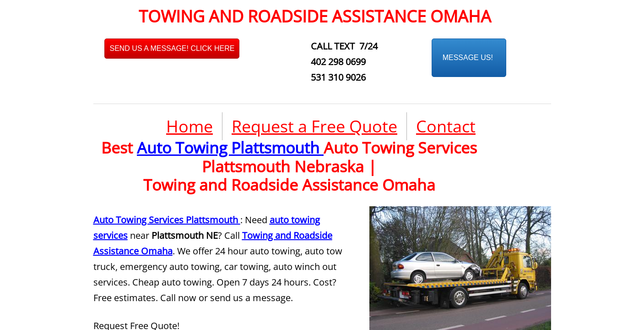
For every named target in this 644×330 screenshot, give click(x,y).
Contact (446, 126)
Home (189, 126)
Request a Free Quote (314, 126)
